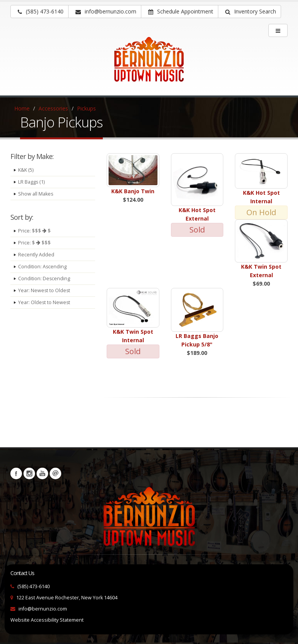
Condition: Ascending (43, 267)
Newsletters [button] (55, 473)
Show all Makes (36, 194)
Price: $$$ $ (34, 231)
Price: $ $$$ (34, 243)
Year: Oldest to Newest (44, 302)
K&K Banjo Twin (133, 191)
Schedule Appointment (181, 11)
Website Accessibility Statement (47, 620)
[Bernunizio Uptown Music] (149, 65)
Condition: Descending (44, 279)
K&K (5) (26, 170)
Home (22, 108)
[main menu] (278, 30)
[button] (249, 12)
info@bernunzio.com (43, 609)
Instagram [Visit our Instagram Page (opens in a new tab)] (29, 473)
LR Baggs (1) (32, 182)
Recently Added (36, 255)
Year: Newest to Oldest (44, 290)
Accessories (53, 108)
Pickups (86, 108)
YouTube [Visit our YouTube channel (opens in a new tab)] (42, 473)
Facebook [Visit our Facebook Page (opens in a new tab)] (16, 473)
